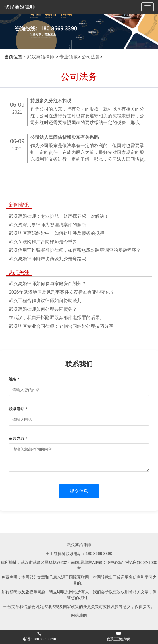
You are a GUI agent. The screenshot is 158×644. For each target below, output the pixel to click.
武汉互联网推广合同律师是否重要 (43, 242)
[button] (39, 637)
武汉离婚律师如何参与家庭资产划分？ (47, 284)
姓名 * (14, 379)
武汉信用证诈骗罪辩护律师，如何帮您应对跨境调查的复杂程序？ (75, 250)
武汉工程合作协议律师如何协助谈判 (45, 301)
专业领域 (68, 57)
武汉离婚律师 (20, 7)
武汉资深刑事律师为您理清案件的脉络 (47, 225)
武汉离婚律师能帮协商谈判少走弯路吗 (47, 259)
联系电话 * (18, 409)
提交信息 (79, 491)
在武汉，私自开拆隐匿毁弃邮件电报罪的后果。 (57, 318)
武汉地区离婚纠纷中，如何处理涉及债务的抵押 (57, 233)
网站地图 (79, 615)
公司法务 (91, 57)
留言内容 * (18, 438)
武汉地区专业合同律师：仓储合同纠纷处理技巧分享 (61, 326)
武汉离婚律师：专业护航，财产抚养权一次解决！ (59, 216)
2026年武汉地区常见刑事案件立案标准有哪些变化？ (62, 292)
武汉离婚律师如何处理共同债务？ (43, 309)
